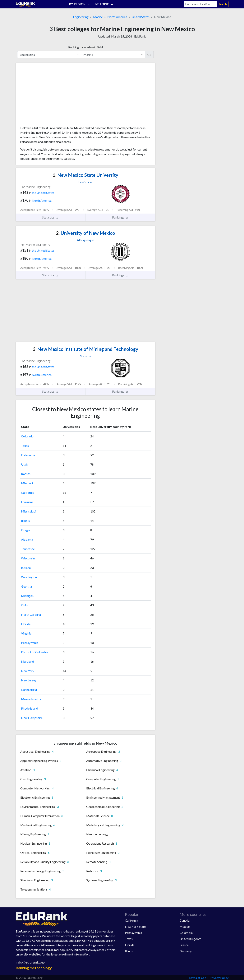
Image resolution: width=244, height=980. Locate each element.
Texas (25, 446)
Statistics (51, 217)
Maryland (28, 661)
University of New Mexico (85, 233)
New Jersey (29, 680)
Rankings (120, 217)
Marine (98, 17)
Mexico (185, 926)
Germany (186, 951)
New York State (135, 926)
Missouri (27, 483)
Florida (26, 624)
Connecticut (29, 690)
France (184, 945)
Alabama (27, 539)
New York (28, 671)
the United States (43, 193)
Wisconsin (28, 558)
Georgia (26, 586)
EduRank (140, 36)
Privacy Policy (219, 978)
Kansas (26, 474)
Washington (29, 577)
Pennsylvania (30, 643)
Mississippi (29, 511)
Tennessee (28, 549)
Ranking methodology (34, 968)
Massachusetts (31, 699)
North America (117, 17)
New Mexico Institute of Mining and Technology (85, 349)
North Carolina (31, 614)
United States (141, 17)
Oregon (26, 530)
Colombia (186, 933)
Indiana (26, 568)
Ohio (24, 605)
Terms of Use (197, 978)
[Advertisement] (49, 96)
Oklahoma (28, 455)
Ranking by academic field (85, 47)
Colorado (27, 436)
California (28, 492)
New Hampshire (32, 718)
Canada (185, 920)
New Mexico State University (85, 175)
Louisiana (27, 502)
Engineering (81, 17)
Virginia (26, 633)
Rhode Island (30, 708)
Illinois (25, 521)
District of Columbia (35, 652)
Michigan (27, 596)
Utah (24, 464)
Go (149, 54)
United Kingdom (190, 939)
